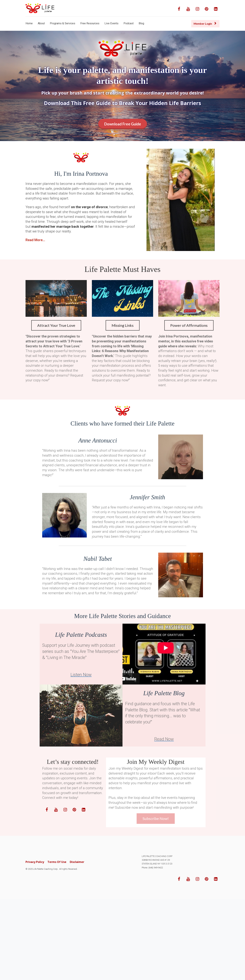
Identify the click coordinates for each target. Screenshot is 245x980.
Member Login (205, 24)
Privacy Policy (35, 862)
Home (29, 23)
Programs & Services (63, 23)
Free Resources (90, 23)
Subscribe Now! (156, 818)
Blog (141, 23)
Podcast (129, 23)
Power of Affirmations (189, 325)
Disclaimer (77, 862)
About (41, 23)
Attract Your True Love (56, 325)
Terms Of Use (57, 862)
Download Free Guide (123, 124)
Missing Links (123, 325)
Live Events (111, 23)
